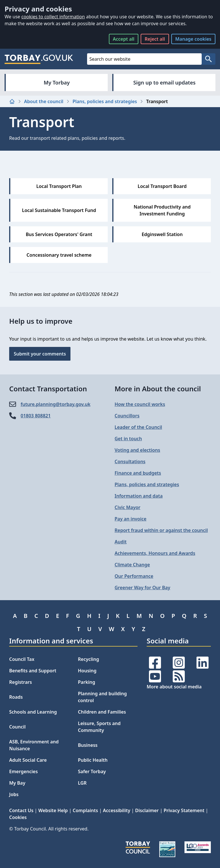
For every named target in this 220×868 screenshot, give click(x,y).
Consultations (130, 462)
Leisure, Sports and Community (99, 727)
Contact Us (21, 810)
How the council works (140, 404)
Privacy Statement (184, 810)
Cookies (18, 817)
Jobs (14, 794)
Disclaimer (147, 810)
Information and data (139, 496)
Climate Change (132, 565)
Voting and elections (137, 450)
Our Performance (134, 576)
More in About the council (158, 389)
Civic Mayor (127, 507)
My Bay (17, 783)
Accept (124, 39)
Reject (155, 39)
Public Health (93, 760)
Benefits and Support (33, 671)
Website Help (53, 810)
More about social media (174, 687)
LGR (82, 783)
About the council (44, 101)
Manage (193, 39)
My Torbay (57, 83)
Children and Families (102, 712)
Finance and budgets (138, 473)
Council (17, 727)
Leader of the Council (138, 427)
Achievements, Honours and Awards (155, 553)
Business (88, 745)
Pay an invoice (130, 519)
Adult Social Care (28, 760)
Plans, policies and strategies (105, 101)
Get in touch (128, 439)
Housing (87, 671)
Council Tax (22, 659)
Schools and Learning (33, 712)
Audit (121, 542)
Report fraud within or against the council (161, 530)
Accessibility (116, 810)
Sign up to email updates (164, 83)
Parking (87, 682)
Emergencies (23, 771)
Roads (16, 697)
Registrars (20, 682)
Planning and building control (102, 697)
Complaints (85, 810)
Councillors (127, 416)
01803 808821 (36, 416)
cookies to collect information (53, 17)
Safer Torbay (92, 771)
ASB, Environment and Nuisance (34, 745)
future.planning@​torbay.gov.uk (56, 404)
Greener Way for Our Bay (142, 588)
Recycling (89, 659)
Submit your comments (40, 354)
